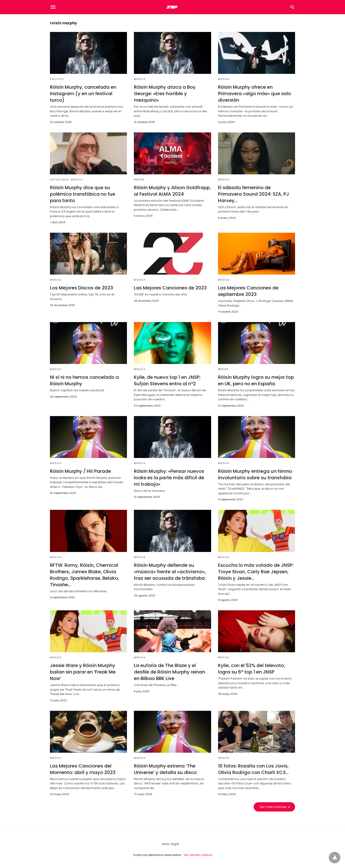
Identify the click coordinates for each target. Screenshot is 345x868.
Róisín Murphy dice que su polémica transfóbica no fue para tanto (83, 194)
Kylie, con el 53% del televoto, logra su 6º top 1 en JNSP (252, 669)
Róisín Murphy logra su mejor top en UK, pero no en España (256, 380)
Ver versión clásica (198, 855)
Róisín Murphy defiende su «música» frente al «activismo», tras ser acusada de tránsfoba (170, 572)
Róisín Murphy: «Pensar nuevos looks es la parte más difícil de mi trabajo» (169, 478)
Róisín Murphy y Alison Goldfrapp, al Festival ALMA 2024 (172, 191)
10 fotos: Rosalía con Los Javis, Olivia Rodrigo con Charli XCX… (253, 769)
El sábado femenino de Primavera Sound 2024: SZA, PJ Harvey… (254, 194)
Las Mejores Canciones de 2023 (170, 288)
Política (57, 79)
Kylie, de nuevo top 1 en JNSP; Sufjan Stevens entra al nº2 (167, 380)
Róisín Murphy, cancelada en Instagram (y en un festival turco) (83, 94)
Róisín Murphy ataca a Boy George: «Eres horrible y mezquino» (165, 94)
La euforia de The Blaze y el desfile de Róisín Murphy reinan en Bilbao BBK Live (169, 672)
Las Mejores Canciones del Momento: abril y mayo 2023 (83, 769)
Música (140, 79)
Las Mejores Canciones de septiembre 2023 (248, 291)
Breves (139, 180)
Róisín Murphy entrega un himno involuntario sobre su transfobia (255, 474)
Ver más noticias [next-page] (273, 807)
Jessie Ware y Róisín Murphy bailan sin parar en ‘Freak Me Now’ (83, 672)
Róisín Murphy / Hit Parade (80, 471)
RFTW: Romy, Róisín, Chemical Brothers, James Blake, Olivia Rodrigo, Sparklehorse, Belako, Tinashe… (85, 575)
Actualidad (59, 180)
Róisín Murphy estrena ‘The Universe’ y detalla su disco (165, 769)
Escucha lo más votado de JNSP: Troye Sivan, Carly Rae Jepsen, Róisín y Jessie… (256, 572)
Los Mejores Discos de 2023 (82, 288)
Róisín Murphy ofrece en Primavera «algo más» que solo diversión (254, 94)
